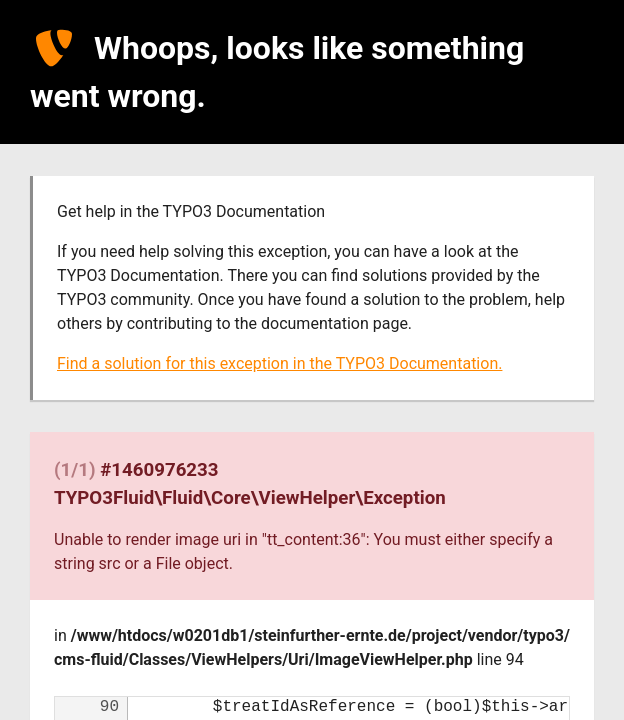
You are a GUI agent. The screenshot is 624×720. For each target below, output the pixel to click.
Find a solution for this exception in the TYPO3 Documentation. (279, 363)
